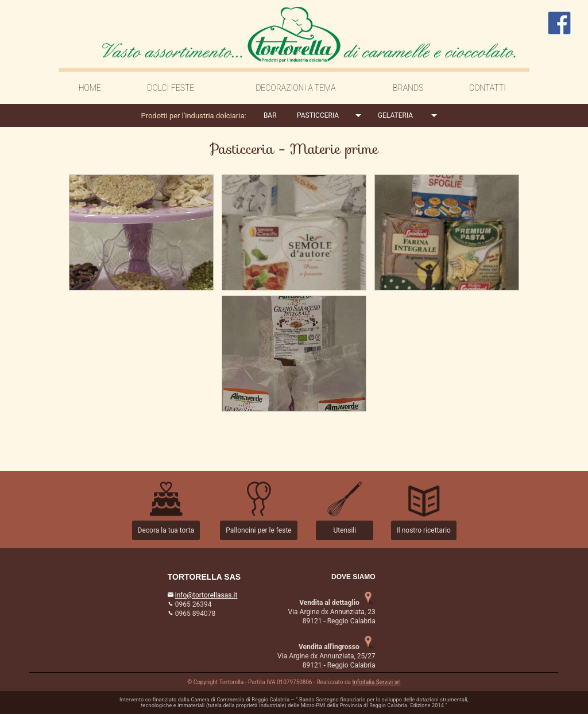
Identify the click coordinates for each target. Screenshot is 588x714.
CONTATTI (488, 88)
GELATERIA (395, 115)
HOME (90, 88)
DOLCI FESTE (171, 88)
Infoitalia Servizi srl (377, 682)
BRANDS (408, 88)
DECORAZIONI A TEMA (296, 88)
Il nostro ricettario (424, 530)
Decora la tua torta (166, 530)
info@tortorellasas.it (206, 595)
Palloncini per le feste (258, 530)
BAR (270, 115)
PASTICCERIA (318, 115)
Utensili (345, 530)
